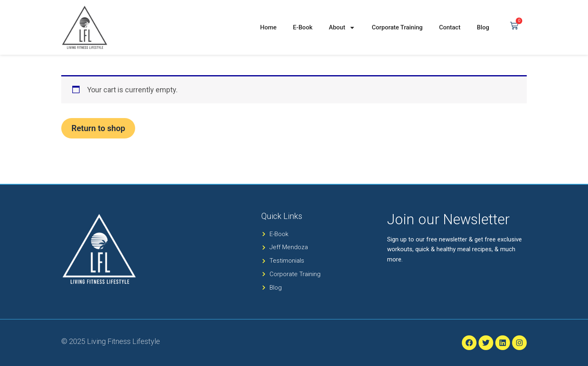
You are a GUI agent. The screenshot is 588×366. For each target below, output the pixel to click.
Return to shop (98, 128)
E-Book (303, 27)
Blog (483, 27)
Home (268, 27)
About (342, 28)
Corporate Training (397, 27)
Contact (450, 27)
